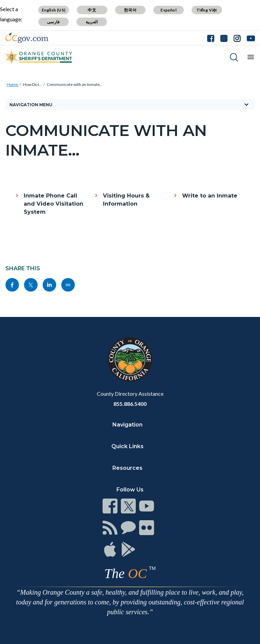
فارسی (53, 22)
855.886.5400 (130, 404)
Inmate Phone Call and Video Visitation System (53, 204)
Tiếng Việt (207, 10)
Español (168, 10)
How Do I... (32, 84)
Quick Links (127, 446)
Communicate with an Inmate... (75, 84)
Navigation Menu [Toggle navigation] (130, 105)
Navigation (127, 425)
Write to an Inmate (210, 196)
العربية (92, 22)
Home (13, 84)
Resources (127, 468)
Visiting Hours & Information (126, 200)
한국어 (130, 10)
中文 (92, 10)
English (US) (54, 10)
